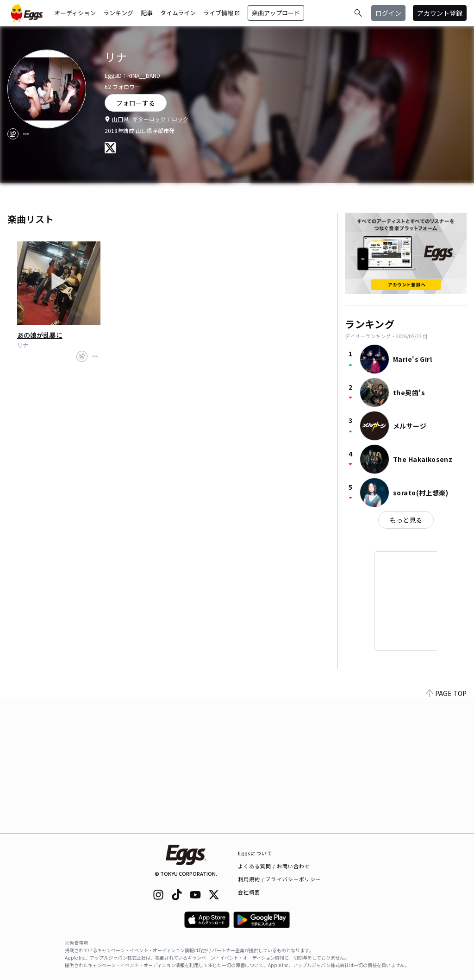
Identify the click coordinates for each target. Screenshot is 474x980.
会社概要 (249, 892)
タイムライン (178, 13)
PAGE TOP (446, 828)
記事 (147, 13)
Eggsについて (256, 853)
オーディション (75, 13)
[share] (13, 134)
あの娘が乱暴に (40, 335)
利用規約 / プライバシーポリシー (280, 879)
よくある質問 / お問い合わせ (274, 866)
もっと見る (406, 520)
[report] (26, 134)
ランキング (118, 13)
